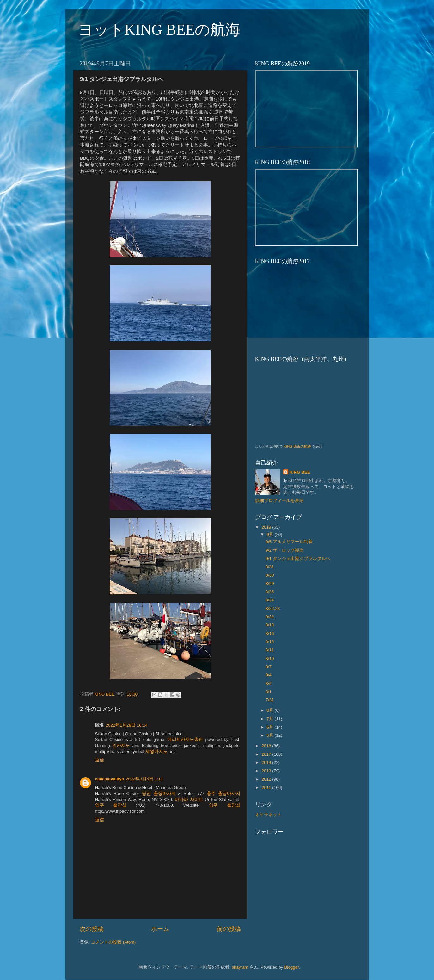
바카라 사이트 (189, 800)
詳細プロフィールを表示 (279, 501)
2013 (267, 771)
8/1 (269, 692)
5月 (271, 735)
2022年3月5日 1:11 (144, 779)
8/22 (270, 617)
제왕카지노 (156, 751)
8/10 (270, 658)
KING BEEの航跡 (297, 446)
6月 (271, 727)
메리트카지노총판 (185, 739)
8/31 (270, 567)
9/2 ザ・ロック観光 (285, 550)
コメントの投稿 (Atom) (113, 942)
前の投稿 (229, 929)
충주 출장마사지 (223, 794)
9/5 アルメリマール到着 (289, 542)
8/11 (270, 650)
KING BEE (300, 472)
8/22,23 (273, 608)
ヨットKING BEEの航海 (159, 30)
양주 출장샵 (225, 805)
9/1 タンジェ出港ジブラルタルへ (298, 558)
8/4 (269, 675)
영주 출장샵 (111, 805)
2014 (267, 763)
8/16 (270, 633)
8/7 (269, 667)
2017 (267, 754)
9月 (271, 534)
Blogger (291, 967)
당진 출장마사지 (159, 794)
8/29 (270, 583)
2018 (267, 746)
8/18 (270, 625)
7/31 (270, 700)
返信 (100, 760)
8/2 (269, 683)
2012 (267, 779)
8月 (271, 710)
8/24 (270, 600)
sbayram (240, 967)
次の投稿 (92, 929)
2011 (267, 788)
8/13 (270, 642)
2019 (267, 527)
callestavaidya (110, 779)
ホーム (160, 929)
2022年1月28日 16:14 (127, 725)
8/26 (270, 592)
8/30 (270, 575)
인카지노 (121, 745)
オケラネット (268, 815)
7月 (271, 719)
